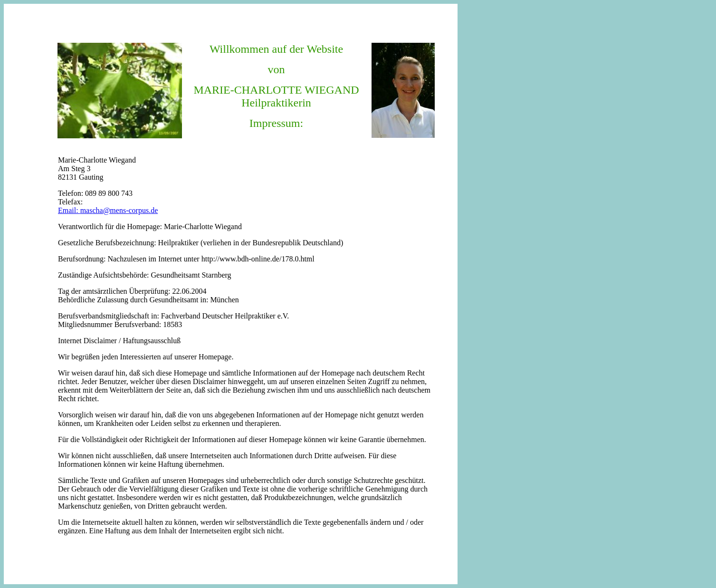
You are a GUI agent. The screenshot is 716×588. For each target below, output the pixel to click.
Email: (69, 210)
